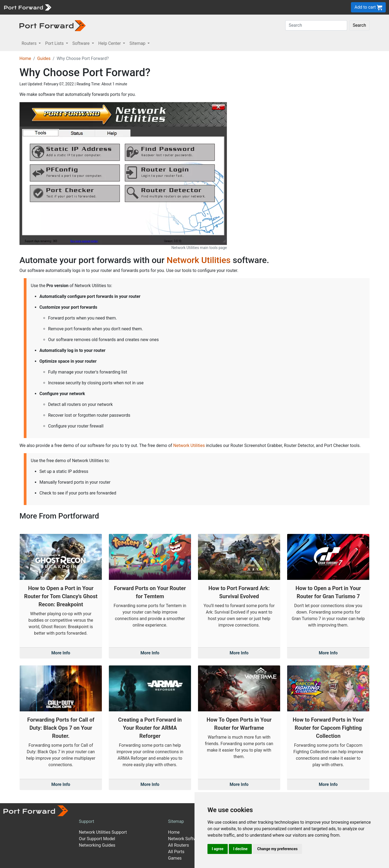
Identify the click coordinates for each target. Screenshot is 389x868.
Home (25, 58)
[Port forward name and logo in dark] (53, 25)
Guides (44, 58)
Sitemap (176, 821)
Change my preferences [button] (277, 849)
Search (359, 25)
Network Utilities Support (103, 832)
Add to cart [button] (368, 7)
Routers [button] (30, 43)
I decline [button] (240, 849)
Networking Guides (97, 845)
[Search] (316, 25)
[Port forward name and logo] (27, 7)
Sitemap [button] (138, 43)
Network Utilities (199, 260)
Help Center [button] (110, 43)
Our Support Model (97, 839)
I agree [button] (218, 849)
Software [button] (82, 43)
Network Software (185, 839)
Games (175, 858)
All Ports (176, 852)
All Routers (178, 845)
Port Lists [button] (55, 43)
